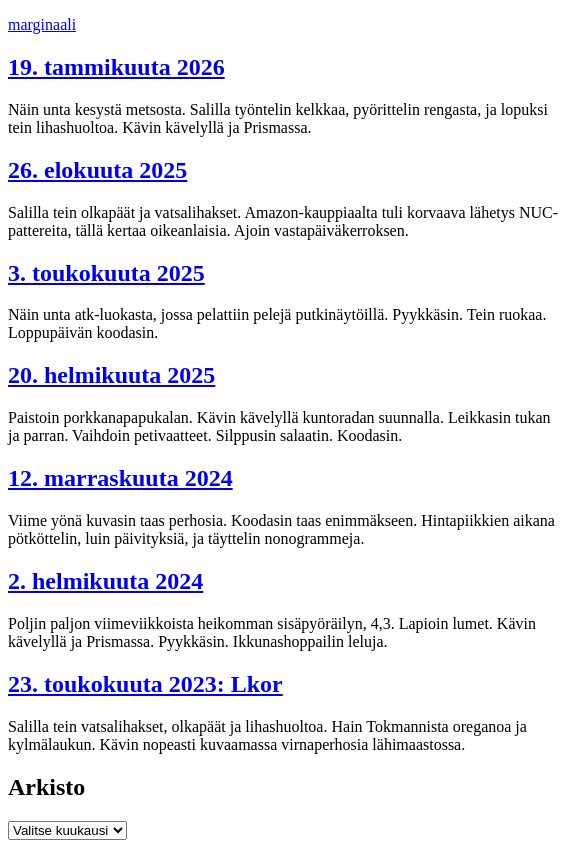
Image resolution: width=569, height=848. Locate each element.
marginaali (42, 24)
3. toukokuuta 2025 (106, 273)
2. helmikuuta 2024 (105, 581)
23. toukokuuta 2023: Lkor (145, 684)
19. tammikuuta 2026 (116, 67)
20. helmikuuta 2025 (111, 375)
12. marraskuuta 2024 (120, 478)
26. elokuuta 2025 (97, 170)
